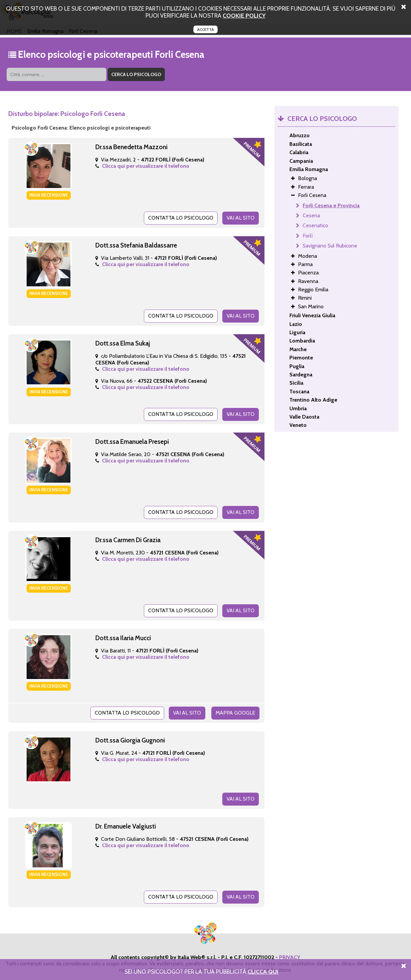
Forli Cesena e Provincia (331, 205)
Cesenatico (315, 225)
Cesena (311, 215)
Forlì (308, 236)
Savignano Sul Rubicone (330, 246)
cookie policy (244, 15)
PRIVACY (290, 956)
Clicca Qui (263, 972)
